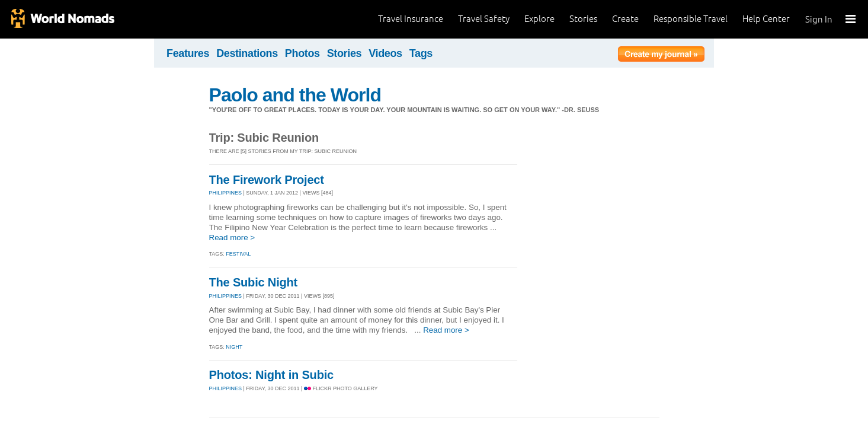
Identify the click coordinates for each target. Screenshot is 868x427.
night (234, 347)
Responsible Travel (691, 19)
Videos (385, 53)
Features (188, 53)
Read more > (232, 238)
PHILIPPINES (226, 193)
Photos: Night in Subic (272, 375)
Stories (583, 19)
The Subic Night (254, 282)
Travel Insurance (411, 19)
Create (625, 19)
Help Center (766, 19)
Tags (421, 53)
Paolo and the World (295, 95)
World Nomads (62, 19)
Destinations (247, 53)
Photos (302, 53)
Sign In (819, 19)
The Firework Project (267, 180)
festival (238, 254)
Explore (539, 19)
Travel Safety (484, 19)
